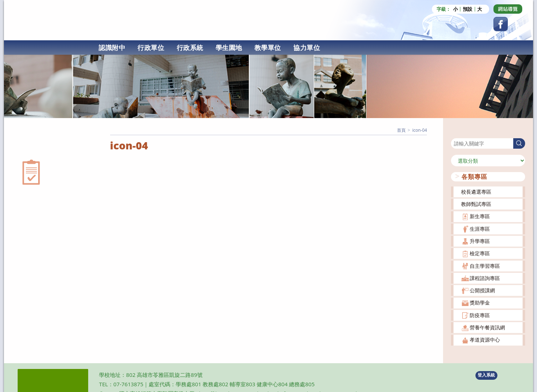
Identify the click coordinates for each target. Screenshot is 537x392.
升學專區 (480, 240)
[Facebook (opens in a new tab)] (501, 24)
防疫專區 (480, 314)
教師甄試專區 (476, 203)
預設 (468, 9)
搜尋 (456, 133)
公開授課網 (482, 290)
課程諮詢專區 (485, 277)
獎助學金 (480, 302)
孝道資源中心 (485, 339)
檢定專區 (480, 253)
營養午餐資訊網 (487, 326)
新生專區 (480, 215)
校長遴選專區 (476, 191)
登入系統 (486, 374)
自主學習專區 (485, 265)
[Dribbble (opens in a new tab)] (508, 9)
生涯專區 (480, 228)
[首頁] (401, 129)
